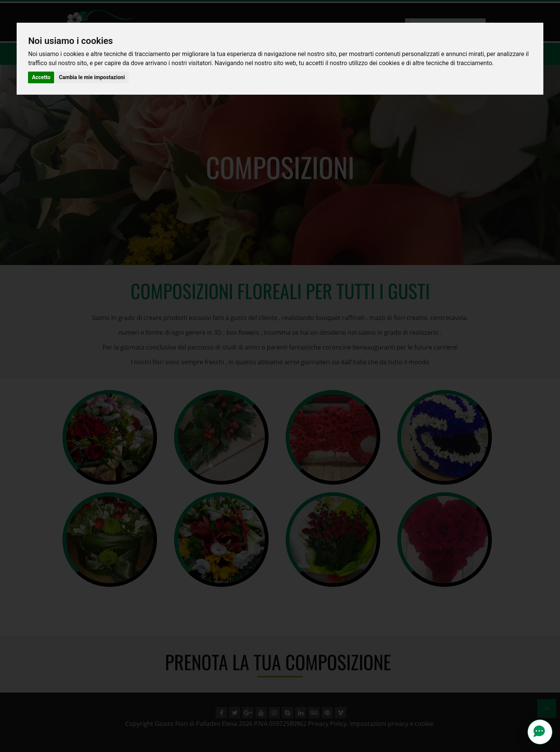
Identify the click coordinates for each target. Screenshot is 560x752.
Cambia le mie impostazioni (92, 77)
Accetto (41, 77)
